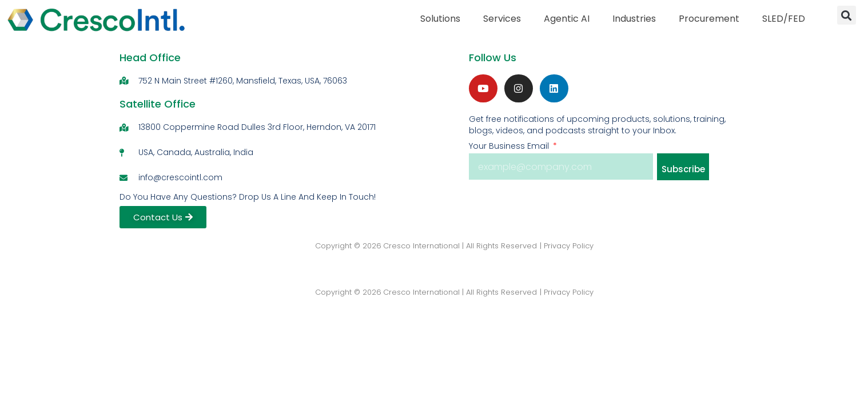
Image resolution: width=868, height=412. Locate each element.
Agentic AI (567, 19)
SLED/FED (784, 19)
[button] (847, 15)
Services (502, 19)
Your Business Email (510, 146)
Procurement (709, 19)
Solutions (440, 19)
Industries (634, 19)
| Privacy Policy (567, 246)
